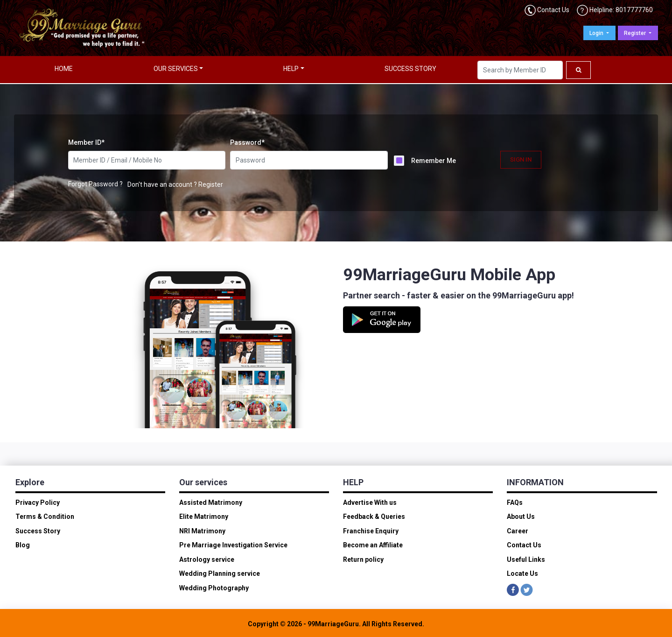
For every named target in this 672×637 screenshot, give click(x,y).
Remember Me (434, 161)
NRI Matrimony (202, 531)
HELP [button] (291, 69)
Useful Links (526, 559)
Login (597, 33)
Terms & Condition (45, 517)
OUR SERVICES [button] (176, 69)
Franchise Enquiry (371, 531)
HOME (64, 69)
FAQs (515, 503)
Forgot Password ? (95, 184)
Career (518, 531)
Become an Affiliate (373, 545)
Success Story (38, 531)
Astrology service (207, 559)
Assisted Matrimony (211, 503)
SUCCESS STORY (410, 69)
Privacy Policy (38, 503)
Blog (23, 545)
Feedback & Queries (374, 517)
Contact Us (553, 10)
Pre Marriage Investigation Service (233, 545)
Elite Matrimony (204, 517)
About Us (521, 517)
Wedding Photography (214, 588)
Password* (247, 142)
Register (636, 33)
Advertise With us (370, 503)
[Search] (520, 70)
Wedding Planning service (220, 573)
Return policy (363, 559)
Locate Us (522, 573)
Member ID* (86, 142)
